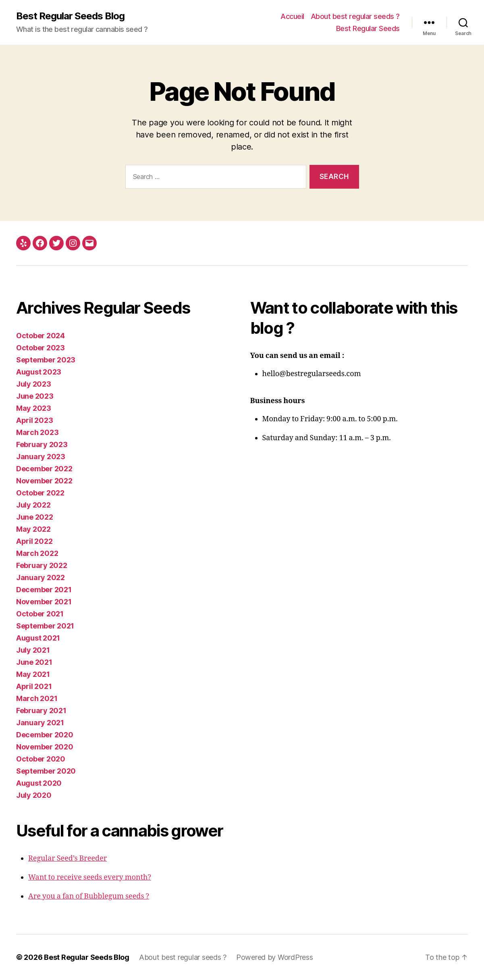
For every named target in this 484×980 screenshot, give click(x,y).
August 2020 (39, 783)
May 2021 (33, 674)
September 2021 (45, 626)
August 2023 (39, 372)
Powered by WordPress (275, 957)
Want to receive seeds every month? (90, 877)
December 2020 (45, 735)
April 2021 (34, 686)
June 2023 (35, 396)
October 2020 (41, 759)
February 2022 (42, 565)
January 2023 (41, 457)
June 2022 (35, 517)
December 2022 (44, 469)
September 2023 (46, 360)
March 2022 (37, 553)
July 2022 (33, 505)
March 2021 (37, 698)
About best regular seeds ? (355, 16)
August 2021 (38, 638)
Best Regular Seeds (368, 28)
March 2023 (37, 432)
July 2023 (34, 384)
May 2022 (33, 529)
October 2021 (40, 614)
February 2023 (42, 444)
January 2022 (41, 577)
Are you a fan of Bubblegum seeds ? (89, 896)
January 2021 (40, 723)
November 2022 (44, 481)
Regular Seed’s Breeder (68, 858)
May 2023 (34, 408)
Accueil (292, 16)
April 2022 (34, 541)
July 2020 (34, 795)
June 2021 (34, 662)
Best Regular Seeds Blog (70, 16)
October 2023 (41, 348)
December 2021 (44, 590)
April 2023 (34, 420)
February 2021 (41, 711)
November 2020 (45, 747)
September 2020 (46, 771)
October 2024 (41, 336)
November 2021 (44, 602)
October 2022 (40, 493)
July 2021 (33, 650)
